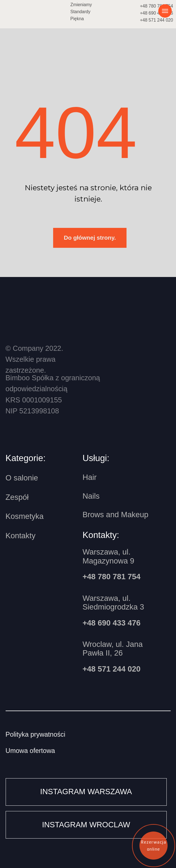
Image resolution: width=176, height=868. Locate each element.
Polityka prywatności (36, 734)
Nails (91, 496)
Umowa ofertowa (30, 751)
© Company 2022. (34, 359)
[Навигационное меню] (165, 11)
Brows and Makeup (115, 515)
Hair (89, 477)
